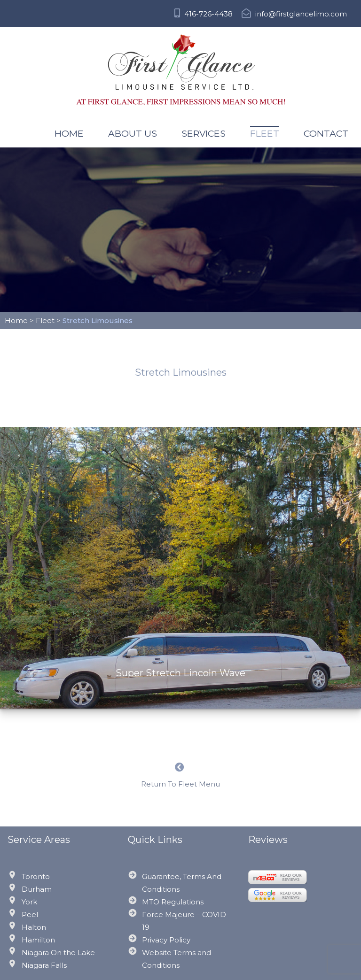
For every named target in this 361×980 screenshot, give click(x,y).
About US (133, 133)
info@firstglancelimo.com (294, 14)
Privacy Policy (166, 940)
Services (204, 133)
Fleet (265, 133)
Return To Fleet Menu (180, 776)
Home (69, 133)
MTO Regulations (173, 902)
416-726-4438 (204, 14)
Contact (326, 133)
